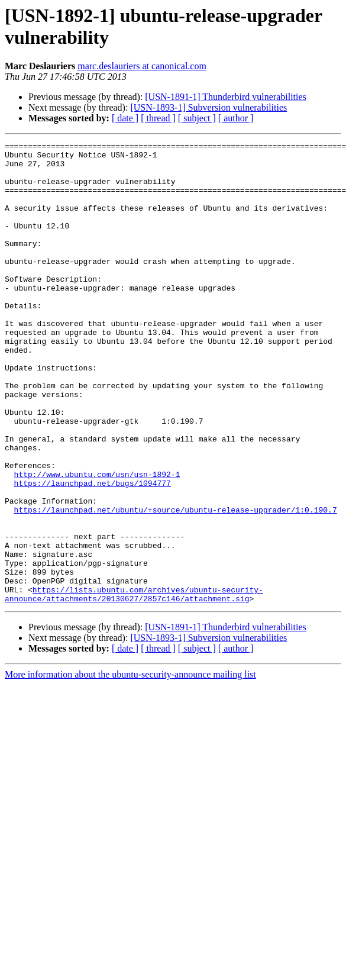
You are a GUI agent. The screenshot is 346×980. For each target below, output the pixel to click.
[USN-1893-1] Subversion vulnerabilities (208, 107)
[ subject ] (197, 118)
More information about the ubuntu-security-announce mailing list (130, 767)
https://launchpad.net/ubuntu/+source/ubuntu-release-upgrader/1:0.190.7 (176, 584)
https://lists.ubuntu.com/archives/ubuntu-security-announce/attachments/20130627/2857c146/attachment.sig (134, 685)
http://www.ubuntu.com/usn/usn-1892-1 (97, 541)
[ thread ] (158, 118)
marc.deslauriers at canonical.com (142, 66)
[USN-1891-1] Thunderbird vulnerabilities (226, 97)
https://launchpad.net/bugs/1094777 (93, 552)
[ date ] (125, 118)
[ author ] (236, 118)
